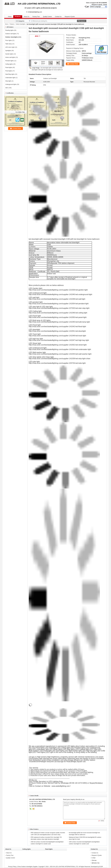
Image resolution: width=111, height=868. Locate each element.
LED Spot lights (58, 751)
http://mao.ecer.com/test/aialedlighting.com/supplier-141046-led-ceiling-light (58, 313)
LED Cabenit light (82, 749)
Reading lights (10, 30)
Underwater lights (10, 78)
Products (18, 17)
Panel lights (9, 67)
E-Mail (94, 858)
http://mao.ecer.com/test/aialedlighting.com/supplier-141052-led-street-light (58, 345)
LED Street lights (56, 749)
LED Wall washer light (73, 751)
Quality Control (47, 17)
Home (10, 17)
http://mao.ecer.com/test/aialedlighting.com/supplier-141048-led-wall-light (57, 299)
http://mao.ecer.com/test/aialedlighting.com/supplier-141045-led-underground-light (60, 294)
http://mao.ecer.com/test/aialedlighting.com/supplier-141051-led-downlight (57, 331)
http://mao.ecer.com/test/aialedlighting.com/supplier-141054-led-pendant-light (59, 304)
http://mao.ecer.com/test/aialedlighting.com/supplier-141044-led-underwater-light (60, 349)
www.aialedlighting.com (61, 786)
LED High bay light (89, 751)
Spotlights (8, 51)
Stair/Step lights (10, 74)
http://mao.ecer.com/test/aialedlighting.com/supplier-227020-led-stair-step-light (59, 308)
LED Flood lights (38, 748)
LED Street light (59, 762)
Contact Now (74, 64)
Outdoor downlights (20, 24)
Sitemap (94, 860)
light (30, 749)
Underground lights (11, 84)
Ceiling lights (9, 64)
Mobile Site (96, 863)
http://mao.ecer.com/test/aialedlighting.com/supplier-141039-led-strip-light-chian (60, 359)
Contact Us (58, 17)
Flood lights (9, 71)
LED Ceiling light (63, 748)
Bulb (31, 751)
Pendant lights (10, 61)
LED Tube (93, 749)
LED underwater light (41, 749)
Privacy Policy (12, 867)
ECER (101, 867)
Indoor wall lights (10, 57)
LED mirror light (10, 47)
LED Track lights (39, 752)
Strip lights (8, 81)
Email (105, 5)
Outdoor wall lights (11, 34)
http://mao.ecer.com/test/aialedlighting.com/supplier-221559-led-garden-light (58, 290)
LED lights (32, 757)
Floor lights (9, 40)
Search (83, 21)
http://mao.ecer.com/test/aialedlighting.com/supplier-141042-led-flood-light (57, 326)
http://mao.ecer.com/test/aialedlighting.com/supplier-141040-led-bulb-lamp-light (59, 322)
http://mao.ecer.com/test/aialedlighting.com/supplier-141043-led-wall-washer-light (60, 354)
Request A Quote (97, 5)
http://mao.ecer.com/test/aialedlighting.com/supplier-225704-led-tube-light (57, 363)
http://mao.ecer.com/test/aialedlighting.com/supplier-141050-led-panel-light (58, 317)
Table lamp (9, 44)
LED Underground (93, 748)
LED (99, 749)
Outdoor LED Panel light (42, 751)
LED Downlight (51, 748)
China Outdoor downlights (25, 867)
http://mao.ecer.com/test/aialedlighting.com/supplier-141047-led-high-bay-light (59, 340)
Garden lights (9, 54)
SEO (7, 88)
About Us (27, 17)
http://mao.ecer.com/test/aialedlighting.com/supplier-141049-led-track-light (57, 336)
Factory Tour (36, 17)
